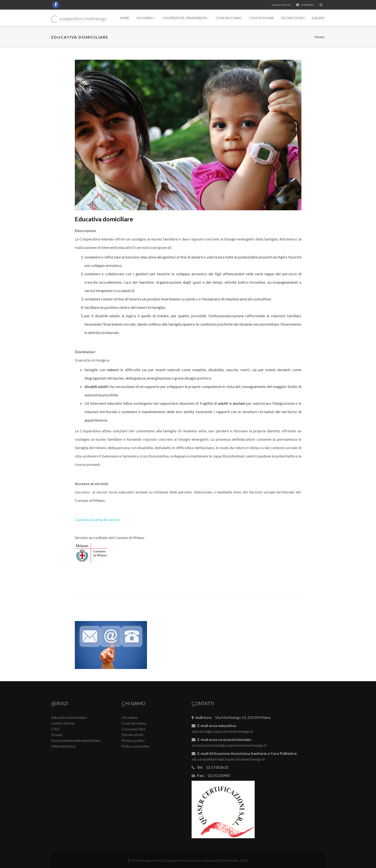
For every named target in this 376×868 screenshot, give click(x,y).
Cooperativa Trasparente (186, 18)
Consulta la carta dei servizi (97, 519)
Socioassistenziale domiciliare (76, 740)
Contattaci (305, 5)
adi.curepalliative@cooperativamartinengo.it (228, 759)
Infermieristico (64, 746)
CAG (55, 729)
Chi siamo (146, 18)
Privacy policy (133, 740)
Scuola (57, 735)
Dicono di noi (293, 18)
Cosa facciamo (229, 18)
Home (125, 18)
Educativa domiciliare (69, 717)
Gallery (318, 18)
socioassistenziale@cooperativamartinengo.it (229, 745)
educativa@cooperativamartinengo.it (222, 731)
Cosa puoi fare (261, 18)
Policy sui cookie (135, 746)
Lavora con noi (281, 5)
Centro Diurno (63, 723)
